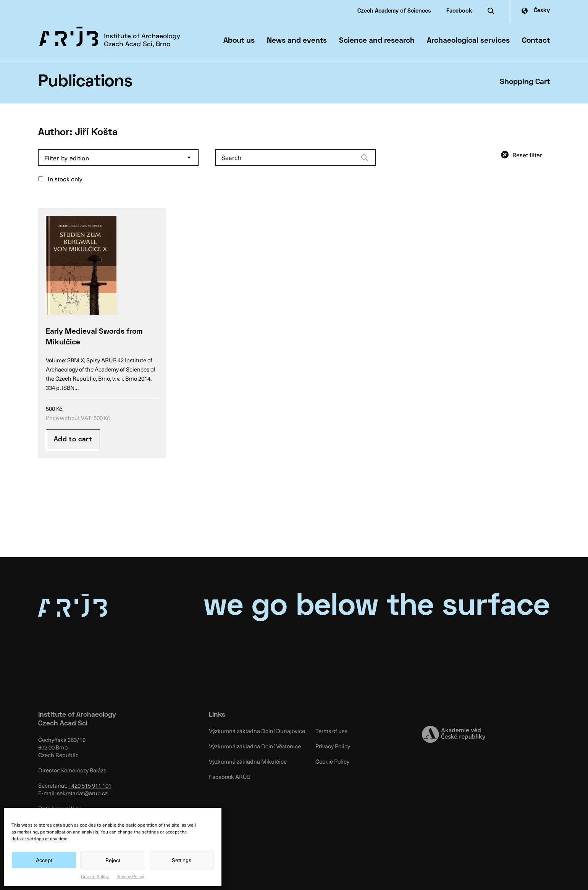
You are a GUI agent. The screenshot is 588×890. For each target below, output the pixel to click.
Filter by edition (67, 158)
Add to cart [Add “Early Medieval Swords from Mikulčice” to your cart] (73, 440)
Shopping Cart (525, 82)
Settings (182, 860)
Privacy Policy (130, 876)
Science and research (377, 41)
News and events (297, 41)
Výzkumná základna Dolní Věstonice (255, 746)
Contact (536, 41)
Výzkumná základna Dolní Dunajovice (257, 731)
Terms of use (331, 731)
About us (239, 41)
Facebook (459, 11)
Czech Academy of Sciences (394, 11)
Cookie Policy (95, 876)
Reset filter (527, 155)
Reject (113, 860)
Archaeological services (468, 41)
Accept (44, 860)
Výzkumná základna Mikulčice (248, 761)
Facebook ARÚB (230, 777)
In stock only (60, 179)
